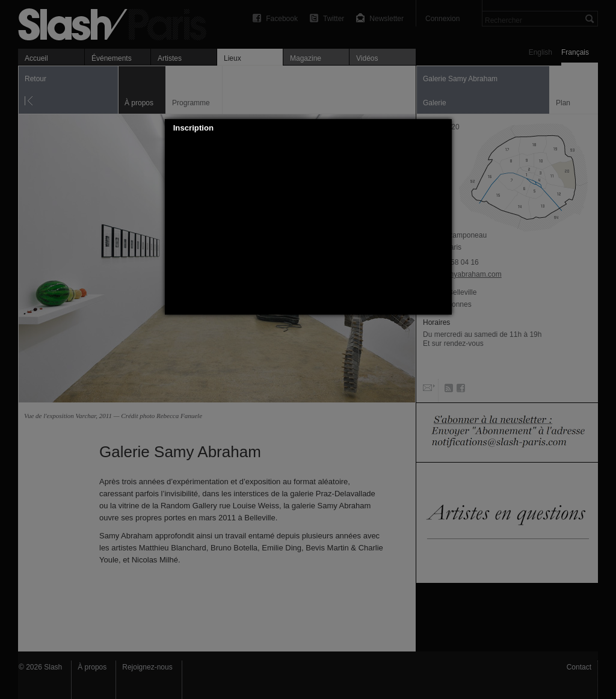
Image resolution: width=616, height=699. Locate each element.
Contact (579, 667)
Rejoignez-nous (147, 667)
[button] (443, 128)
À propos (92, 667)
